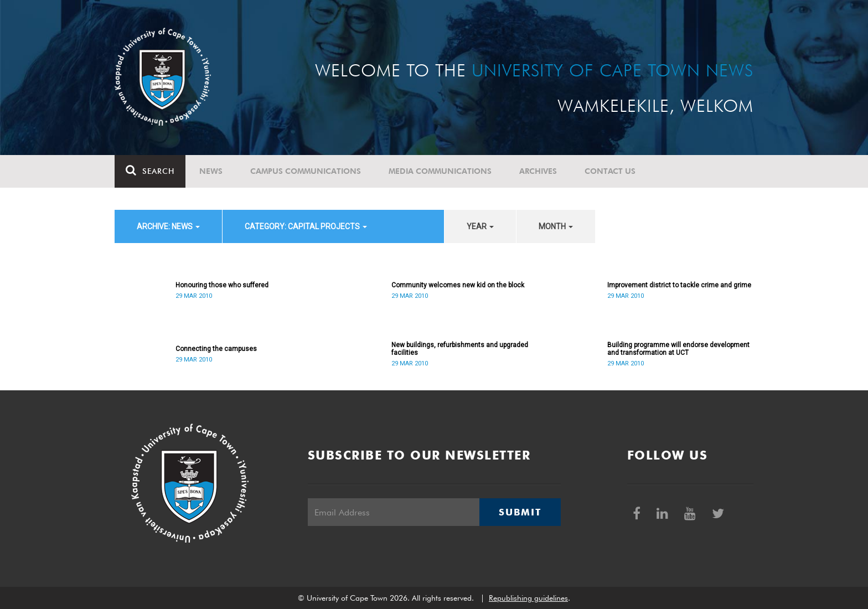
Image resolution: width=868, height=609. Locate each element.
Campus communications (306, 171)
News (211, 171)
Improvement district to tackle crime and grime (679, 285)
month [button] (556, 226)
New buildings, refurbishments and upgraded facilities (460, 349)
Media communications (440, 171)
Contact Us (610, 171)
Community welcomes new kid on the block (458, 285)
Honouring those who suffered (222, 285)
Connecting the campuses (216, 349)
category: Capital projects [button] (306, 226)
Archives (538, 171)
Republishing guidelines (528, 598)
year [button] (480, 226)
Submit (520, 512)
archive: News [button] (168, 226)
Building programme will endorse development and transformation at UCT (678, 349)
